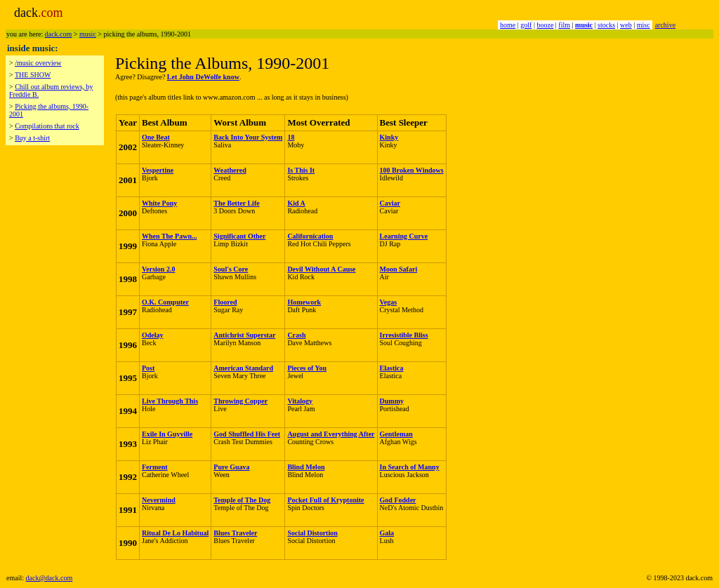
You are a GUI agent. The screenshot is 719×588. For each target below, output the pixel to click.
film (564, 25)
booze (545, 25)
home (508, 25)
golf (526, 25)
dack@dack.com (50, 578)
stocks (606, 25)
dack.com (59, 34)
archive (665, 25)
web (626, 25)
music (88, 34)
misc (644, 25)
